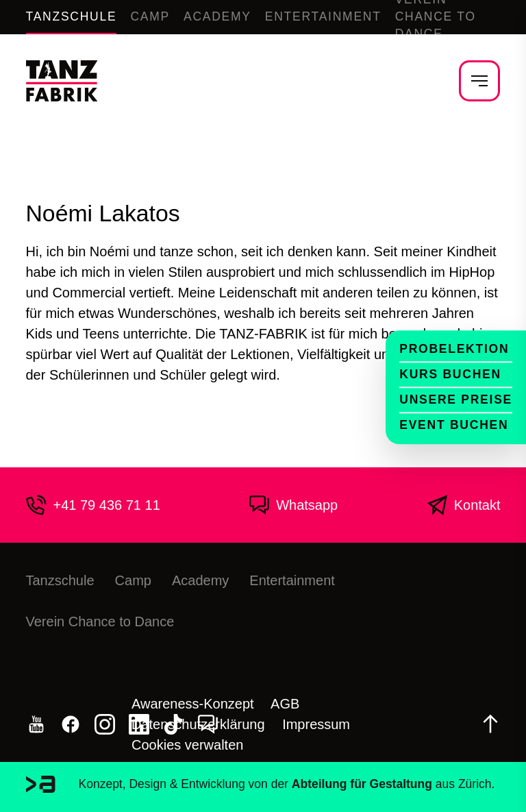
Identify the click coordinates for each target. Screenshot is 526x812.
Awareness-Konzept (193, 704)
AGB (285, 704)
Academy (217, 16)
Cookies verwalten (187, 745)
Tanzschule (72, 16)
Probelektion (454, 349)
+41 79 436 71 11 (93, 505)
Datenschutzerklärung (198, 724)
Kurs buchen (450, 374)
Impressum (316, 724)
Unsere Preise (456, 399)
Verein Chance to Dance (100, 622)
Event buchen (454, 425)
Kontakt (464, 505)
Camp (150, 16)
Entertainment (323, 16)
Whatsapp (293, 505)
